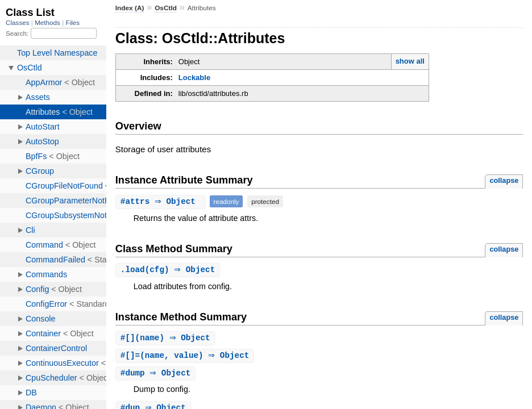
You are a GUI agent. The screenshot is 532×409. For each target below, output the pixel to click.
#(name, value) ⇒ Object (186, 357)
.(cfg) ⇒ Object (169, 270)
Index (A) (130, 8)
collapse (504, 180)
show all (410, 61)
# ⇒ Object (162, 201)
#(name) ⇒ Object (167, 339)
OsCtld (166, 8)
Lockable (194, 78)
